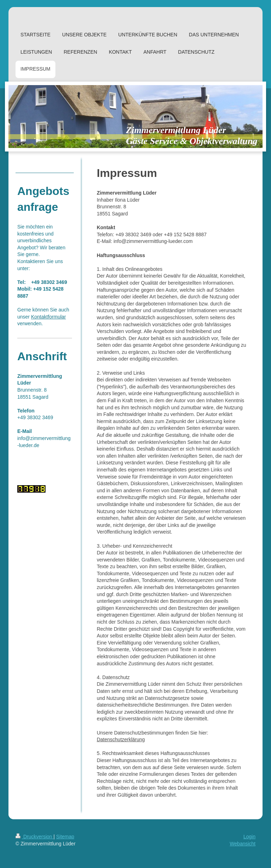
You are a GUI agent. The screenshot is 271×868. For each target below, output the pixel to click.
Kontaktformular (49, 317)
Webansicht (243, 844)
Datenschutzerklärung (121, 739)
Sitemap (65, 837)
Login (249, 837)
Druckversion (34, 837)
